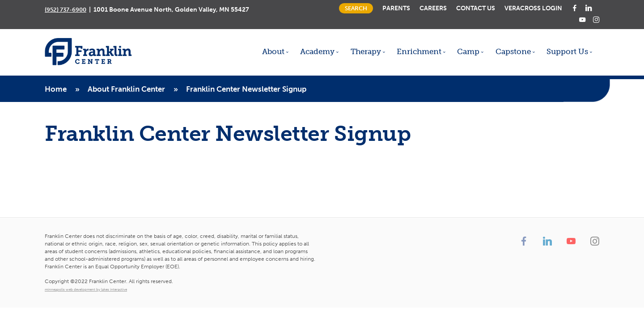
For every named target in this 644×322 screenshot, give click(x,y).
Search (356, 8)
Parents (396, 8)
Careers (433, 8)
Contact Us (476, 8)
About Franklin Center (126, 89)
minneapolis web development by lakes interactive (86, 289)
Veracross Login (533, 8)
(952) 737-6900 (66, 10)
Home (56, 89)
